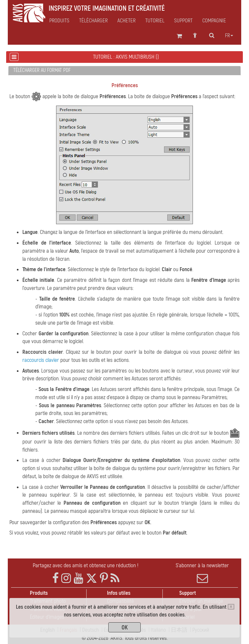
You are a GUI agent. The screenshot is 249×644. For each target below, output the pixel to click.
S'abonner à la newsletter (202, 573)
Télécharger (93, 21)
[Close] (231, 607)
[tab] (124, 71)
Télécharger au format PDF (42, 70)
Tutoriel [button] (155, 21)
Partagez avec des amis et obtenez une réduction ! (86, 565)
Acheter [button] (126, 21)
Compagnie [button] (214, 21)
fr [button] (229, 36)
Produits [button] (59, 21)
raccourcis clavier (41, 360)
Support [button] (183, 21)
